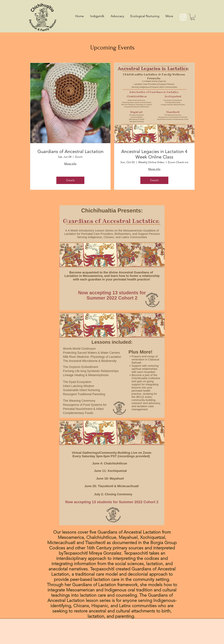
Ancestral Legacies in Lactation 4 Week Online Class (154, 154)
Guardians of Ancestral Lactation (70, 151)
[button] (193, 17)
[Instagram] (183, 17)
